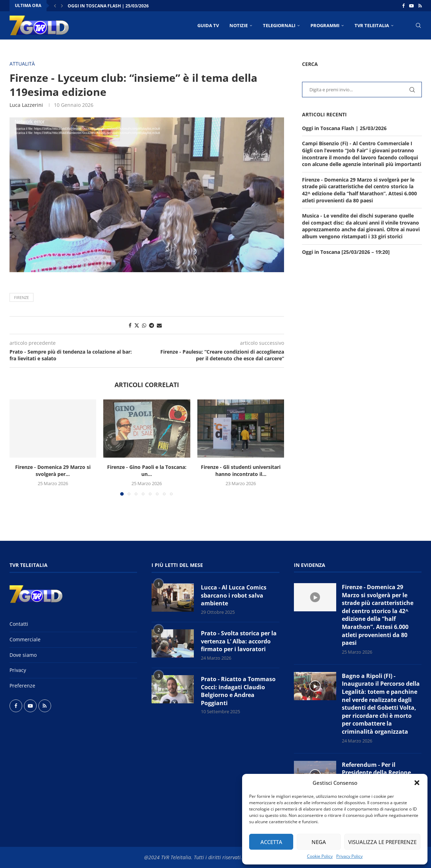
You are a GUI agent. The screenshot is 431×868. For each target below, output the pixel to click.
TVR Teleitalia (372, 25)
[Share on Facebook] (130, 325)
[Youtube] (411, 6)
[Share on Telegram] (152, 325)
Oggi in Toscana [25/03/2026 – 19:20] (346, 252)
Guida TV (208, 25)
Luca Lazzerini (26, 105)
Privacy (18, 670)
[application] (147, 195)
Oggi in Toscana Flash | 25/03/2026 (108, 6)
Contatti (19, 624)
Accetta (271, 842)
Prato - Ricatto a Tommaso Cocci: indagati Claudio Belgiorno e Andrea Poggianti (238, 691)
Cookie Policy (320, 856)
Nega (319, 842)
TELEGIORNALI (279, 25)
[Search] (418, 25)
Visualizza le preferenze (382, 842)
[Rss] (420, 6)
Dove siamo (23, 655)
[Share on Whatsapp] (144, 325)
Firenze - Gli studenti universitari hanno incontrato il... (241, 470)
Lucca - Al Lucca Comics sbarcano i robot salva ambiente (234, 595)
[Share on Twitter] (137, 325)
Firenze (21, 297)
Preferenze (22, 686)
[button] (417, 783)
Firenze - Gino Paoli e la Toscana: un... (147, 470)
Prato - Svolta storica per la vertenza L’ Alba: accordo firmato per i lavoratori (239, 641)
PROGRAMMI (325, 25)
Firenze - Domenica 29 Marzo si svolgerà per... (53, 470)
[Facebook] (403, 6)
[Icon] (315, 597)
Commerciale (25, 639)
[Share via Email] (159, 325)
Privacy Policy (349, 856)
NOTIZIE (239, 25)
